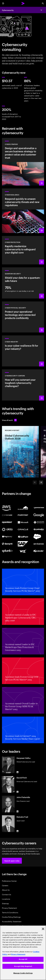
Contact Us (7, 894)
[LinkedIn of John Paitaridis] (18, 811)
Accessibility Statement (12, 921)
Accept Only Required (23, 966)
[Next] (41, 482)
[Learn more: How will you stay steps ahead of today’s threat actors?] (23, 385)
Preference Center (9, 881)
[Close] (43, 929)
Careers (5, 885)
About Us (6, 890)
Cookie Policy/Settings (11, 917)
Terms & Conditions (10, 912)
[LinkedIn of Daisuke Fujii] (18, 831)
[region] (23, 953)
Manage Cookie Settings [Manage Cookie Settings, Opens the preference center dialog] (23, 973)
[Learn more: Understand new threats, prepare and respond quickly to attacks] (23, 211)
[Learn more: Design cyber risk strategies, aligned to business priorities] (23, 162)
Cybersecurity (8, 10)
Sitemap (5, 903)
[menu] (3, 3)
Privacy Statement (9, 908)
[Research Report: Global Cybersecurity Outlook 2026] (20, 452)
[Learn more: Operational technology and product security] (23, 317)
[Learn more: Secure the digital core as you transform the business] (23, 250)
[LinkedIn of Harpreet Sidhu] (18, 772)
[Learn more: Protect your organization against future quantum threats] (23, 283)
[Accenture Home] (23, 3)
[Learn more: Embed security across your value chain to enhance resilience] (23, 351)
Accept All (23, 959)
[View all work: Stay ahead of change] (9, 420)
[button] (12, 861)
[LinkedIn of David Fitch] (18, 792)
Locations (6, 899)
